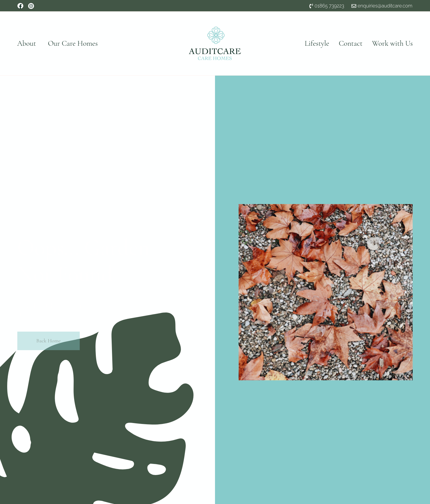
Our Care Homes (73, 43)
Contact (351, 43)
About (27, 43)
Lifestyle (317, 43)
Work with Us (392, 43)
